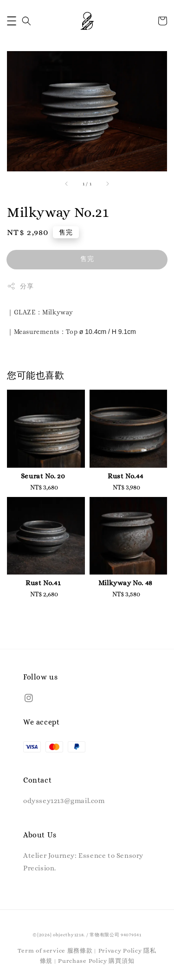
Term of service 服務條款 (55, 951)
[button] (12, 21)
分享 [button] (20, 286)
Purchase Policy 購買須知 (96, 961)
